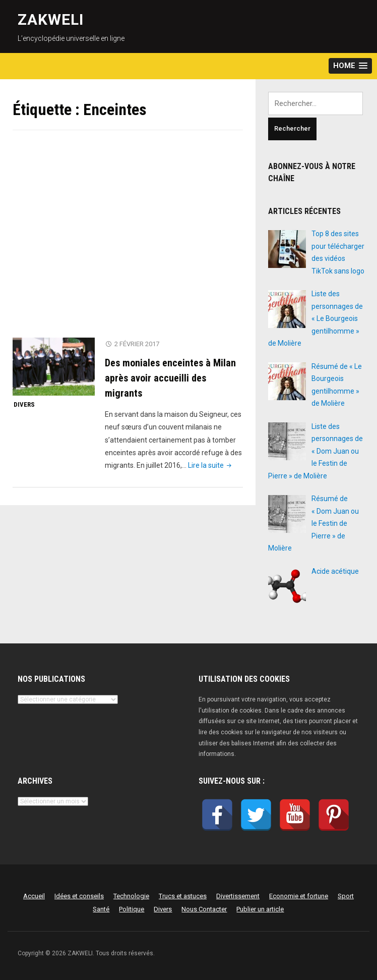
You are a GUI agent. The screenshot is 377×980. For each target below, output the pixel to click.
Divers (24, 404)
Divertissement (238, 896)
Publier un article (260, 909)
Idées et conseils (79, 896)
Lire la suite (211, 465)
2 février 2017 (137, 344)
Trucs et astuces (183, 896)
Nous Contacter (204, 909)
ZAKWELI (51, 19)
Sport (346, 896)
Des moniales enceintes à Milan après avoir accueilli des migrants (170, 378)
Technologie (131, 896)
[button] (350, 66)
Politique (132, 909)
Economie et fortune (299, 896)
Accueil (34, 896)
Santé (101, 909)
